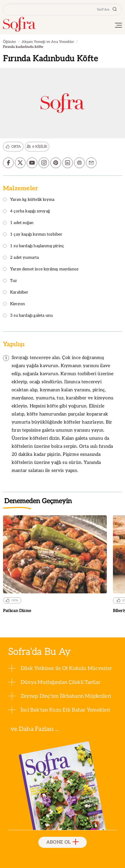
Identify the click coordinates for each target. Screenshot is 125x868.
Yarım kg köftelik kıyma (29, 200)
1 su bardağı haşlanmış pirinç (34, 246)
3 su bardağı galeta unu (28, 316)
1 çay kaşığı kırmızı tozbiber (33, 235)
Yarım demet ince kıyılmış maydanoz (41, 269)
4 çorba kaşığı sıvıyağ (26, 212)
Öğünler (10, 42)
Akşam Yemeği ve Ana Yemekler (48, 42)
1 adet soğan (18, 223)
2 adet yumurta (21, 258)
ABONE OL (63, 842)
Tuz (10, 281)
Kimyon (14, 304)
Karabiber (16, 293)
